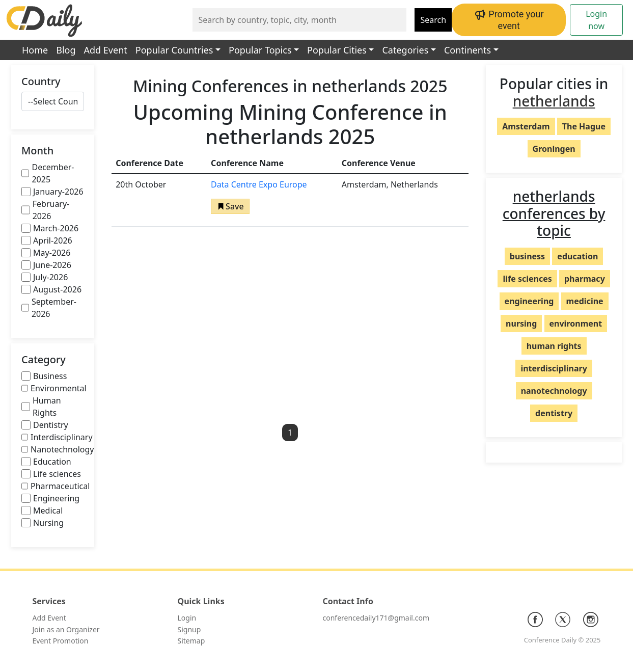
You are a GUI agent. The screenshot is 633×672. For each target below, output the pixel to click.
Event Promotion (61, 641)
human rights (554, 346)
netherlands (554, 101)
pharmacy (585, 279)
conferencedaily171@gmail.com (376, 618)
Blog (66, 50)
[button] (230, 206)
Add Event (106, 50)
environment (576, 324)
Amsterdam (526, 126)
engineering (529, 301)
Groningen (554, 149)
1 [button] (290, 433)
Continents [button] (467, 50)
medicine (585, 301)
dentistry (554, 413)
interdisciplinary (554, 368)
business (527, 256)
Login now (596, 20)
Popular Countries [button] (174, 50)
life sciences (527, 279)
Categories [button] (405, 50)
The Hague (584, 126)
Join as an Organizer (66, 629)
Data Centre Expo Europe (259, 184)
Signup (189, 629)
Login (187, 618)
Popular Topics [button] (260, 50)
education (577, 256)
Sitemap (191, 641)
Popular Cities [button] (337, 50)
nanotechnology (554, 391)
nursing (521, 324)
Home (35, 50)
